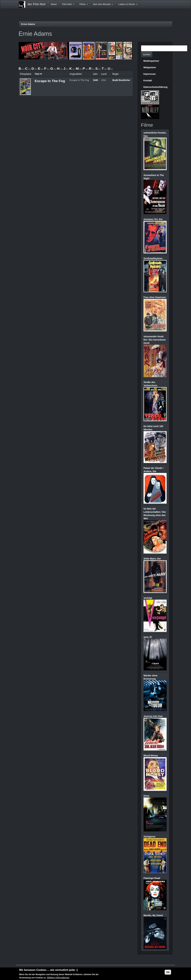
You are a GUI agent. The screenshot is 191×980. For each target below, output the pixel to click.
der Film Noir (37, 4)
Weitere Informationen (58, 978)
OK (168, 972)
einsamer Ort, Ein (153, 219)
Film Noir (68, 4)
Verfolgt (148, 598)
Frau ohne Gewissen (155, 297)
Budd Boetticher (121, 80)
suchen (147, 55)
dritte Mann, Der (152, 559)
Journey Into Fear (153, 716)
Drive (146, 796)
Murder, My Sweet (153, 915)
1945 (95, 80)
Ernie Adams (28, 24)
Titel (38, 74)
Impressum (150, 74)
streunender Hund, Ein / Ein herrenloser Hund (155, 340)
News (54, 4)
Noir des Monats (103, 4)
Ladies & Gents (128, 4)
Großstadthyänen (153, 258)
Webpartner (150, 67)
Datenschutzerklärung (155, 87)
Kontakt (148, 80)
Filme (84, 4)
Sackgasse (149, 837)
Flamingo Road (152, 878)
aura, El (148, 637)
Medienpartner (151, 61)
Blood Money (151, 756)
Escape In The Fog (50, 81)
